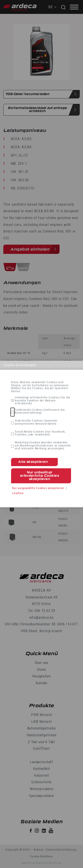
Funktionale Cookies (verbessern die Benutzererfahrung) (40, 411)
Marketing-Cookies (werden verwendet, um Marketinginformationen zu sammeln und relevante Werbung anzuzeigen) (43, 445)
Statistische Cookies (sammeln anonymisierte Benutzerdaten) (36, 422)
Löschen (18, 493)
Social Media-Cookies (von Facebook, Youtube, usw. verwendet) (40, 433)
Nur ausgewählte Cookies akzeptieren (38, 488)
